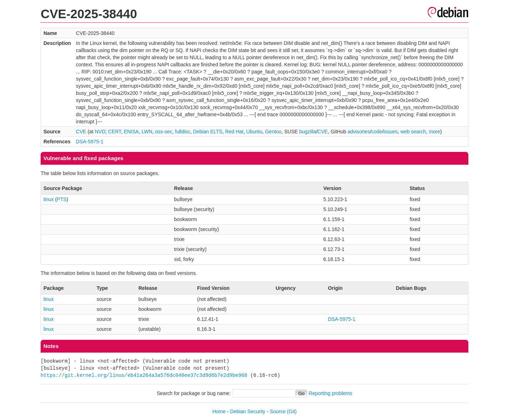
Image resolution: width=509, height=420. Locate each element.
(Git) (292, 411)
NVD (100, 132)
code (377, 132)
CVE (81, 132)
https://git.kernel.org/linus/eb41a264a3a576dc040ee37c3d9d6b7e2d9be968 (144, 375)
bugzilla (307, 132)
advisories (359, 132)
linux (49, 199)
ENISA (131, 132)
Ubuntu (254, 132)
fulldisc (183, 132)
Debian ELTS (208, 132)
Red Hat (234, 132)
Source (278, 411)
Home (219, 411)
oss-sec (164, 132)
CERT (114, 132)
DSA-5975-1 (90, 142)
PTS (61, 199)
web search (413, 132)
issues (391, 132)
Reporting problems (330, 393)
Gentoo (273, 132)
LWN (147, 132)
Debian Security (248, 411)
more (435, 132)
